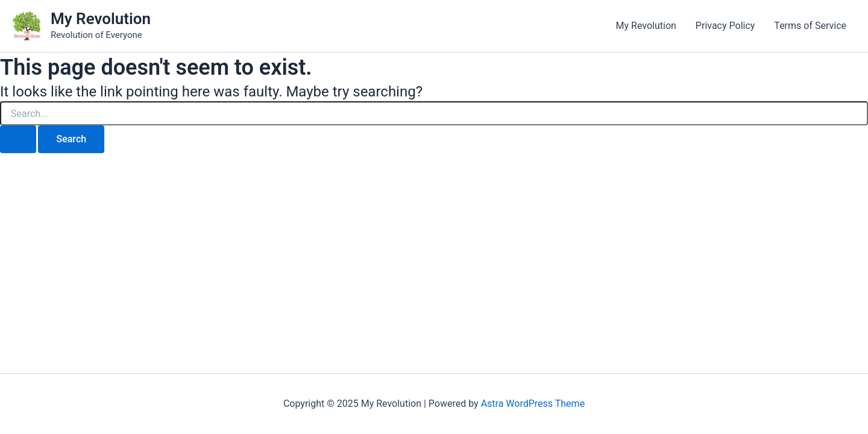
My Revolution (101, 19)
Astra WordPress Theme (533, 404)
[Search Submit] (18, 139)
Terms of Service (810, 26)
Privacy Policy (725, 26)
